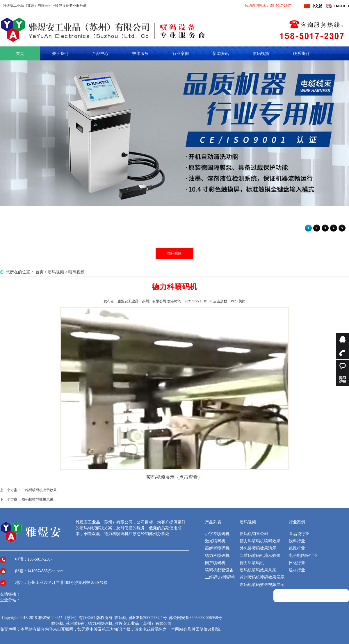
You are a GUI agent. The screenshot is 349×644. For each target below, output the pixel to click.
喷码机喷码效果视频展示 (262, 585)
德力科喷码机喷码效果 (260, 541)
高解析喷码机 (217, 548)
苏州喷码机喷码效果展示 (262, 577)
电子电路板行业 (303, 556)
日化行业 (297, 563)
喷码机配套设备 (219, 570)
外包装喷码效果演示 (258, 548)
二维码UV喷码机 (220, 577)
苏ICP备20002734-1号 (148, 618)
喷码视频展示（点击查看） (174, 477)
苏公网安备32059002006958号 (195, 618)
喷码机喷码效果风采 (38, 499)
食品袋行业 (299, 534)
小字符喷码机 (217, 534)
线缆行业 (297, 548)
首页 (40, 272)
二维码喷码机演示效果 (39, 490)
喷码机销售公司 (254, 534)
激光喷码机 (215, 541)
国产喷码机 (215, 563)
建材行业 (297, 570)
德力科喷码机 (217, 556)
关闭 (242, 301)
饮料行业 (297, 541)
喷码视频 (174, 253)
